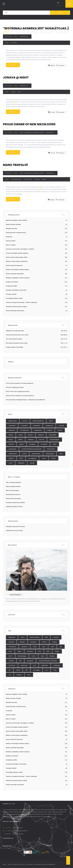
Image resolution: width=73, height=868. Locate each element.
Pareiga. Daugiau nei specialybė (14, 347)
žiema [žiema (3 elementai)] (32, 463)
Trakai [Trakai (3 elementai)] (53, 458)
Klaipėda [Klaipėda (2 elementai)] (31, 440)
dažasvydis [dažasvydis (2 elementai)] (37, 426)
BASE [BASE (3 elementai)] (51, 421)
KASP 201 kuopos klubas (12, 490)
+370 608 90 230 (18, 828)
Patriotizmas (28, 179)
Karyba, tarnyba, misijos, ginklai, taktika (17, 257)
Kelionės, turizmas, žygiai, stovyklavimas (17, 261)
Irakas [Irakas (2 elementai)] (60, 430)
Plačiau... (13, 65)
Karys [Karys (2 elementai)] (11, 440)
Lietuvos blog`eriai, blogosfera (14, 265)
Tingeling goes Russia (17, 387)
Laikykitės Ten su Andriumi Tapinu (15, 331)
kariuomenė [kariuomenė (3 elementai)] (52, 435)
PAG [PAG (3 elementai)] (55, 444)
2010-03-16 (8, 173)
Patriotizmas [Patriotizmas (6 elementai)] (51, 449)
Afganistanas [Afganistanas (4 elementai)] (13, 421)
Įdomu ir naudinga (11, 245)
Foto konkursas (16, 179)
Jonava (14, 92)
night (19, 92)
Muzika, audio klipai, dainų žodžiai (15, 274)
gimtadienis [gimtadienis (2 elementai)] (38, 430)
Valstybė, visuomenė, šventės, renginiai (16, 306)
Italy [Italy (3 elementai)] (20, 435)
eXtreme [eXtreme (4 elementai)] (61, 426)
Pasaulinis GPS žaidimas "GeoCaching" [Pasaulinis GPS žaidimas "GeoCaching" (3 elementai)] (32, 449)
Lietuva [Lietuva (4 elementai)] (11, 444)
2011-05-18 (8, 37)
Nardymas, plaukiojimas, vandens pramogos (18, 278)
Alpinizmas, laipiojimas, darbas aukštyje (16, 220)
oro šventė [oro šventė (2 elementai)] (44, 444)
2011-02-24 (8, 132)
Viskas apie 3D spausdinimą (13, 498)
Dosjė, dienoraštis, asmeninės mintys (32, 132)
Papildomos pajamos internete (14, 506)
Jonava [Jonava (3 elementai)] (30, 435)
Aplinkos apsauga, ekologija (13, 224)
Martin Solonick (15, 595)
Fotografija (24, 37)
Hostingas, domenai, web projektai (15, 502)
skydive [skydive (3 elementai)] (11, 458)
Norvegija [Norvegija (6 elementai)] (32, 444)
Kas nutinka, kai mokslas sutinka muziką (17, 343)
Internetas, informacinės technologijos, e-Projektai (20, 249)
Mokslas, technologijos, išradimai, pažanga (17, 270)
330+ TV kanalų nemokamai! (13, 482)
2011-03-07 (8, 86)
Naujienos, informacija (12, 282)
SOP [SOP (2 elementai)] (21, 458)
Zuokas (44, 179)
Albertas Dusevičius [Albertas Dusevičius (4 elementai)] (38, 421)
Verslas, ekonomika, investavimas (15, 311)
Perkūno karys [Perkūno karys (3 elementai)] (13, 454)
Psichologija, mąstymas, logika (14, 298)
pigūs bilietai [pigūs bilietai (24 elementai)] (36, 454)
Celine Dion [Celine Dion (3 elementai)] (12, 426)
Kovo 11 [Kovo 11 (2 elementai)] (42, 440)
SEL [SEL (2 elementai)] (61, 454)
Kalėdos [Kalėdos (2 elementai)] (41, 435)
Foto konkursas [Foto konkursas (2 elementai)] (24, 430)
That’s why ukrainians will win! (14, 339)
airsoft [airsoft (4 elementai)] (25, 421)
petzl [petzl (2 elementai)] (24, 454)
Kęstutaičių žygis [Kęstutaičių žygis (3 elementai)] (55, 440)
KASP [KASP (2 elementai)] (20, 440)
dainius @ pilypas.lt (21, 831)
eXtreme (14, 43)
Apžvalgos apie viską (11, 228)
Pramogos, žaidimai (11, 294)
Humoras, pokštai (11, 241)
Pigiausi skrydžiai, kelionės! (13, 486)
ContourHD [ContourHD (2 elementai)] (24, 426)
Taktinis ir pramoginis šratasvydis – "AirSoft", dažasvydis (21, 302)
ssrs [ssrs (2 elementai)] (44, 458)
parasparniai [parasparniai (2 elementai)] (12, 449)
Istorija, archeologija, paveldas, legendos (17, 253)
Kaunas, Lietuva (18, 834)
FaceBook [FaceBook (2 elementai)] (12, 430)
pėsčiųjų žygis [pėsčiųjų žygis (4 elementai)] (50, 454)
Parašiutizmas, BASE (11, 286)
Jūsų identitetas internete (13, 494)
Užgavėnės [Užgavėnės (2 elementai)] (21, 463)
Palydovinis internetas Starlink (14, 530)
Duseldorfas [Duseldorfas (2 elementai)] (49, 426)
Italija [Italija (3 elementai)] (11, 435)
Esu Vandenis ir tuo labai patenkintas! (23, 383)
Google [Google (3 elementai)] (50, 430)
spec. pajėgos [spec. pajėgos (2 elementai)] (32, 458)
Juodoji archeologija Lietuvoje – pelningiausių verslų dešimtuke (28, 400)
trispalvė (37, 179)
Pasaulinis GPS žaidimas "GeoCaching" (16, 290)
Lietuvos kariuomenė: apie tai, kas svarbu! (17, 335)
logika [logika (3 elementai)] (21, 444)
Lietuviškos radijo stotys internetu (15, 526)
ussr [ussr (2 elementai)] (10, 463)
